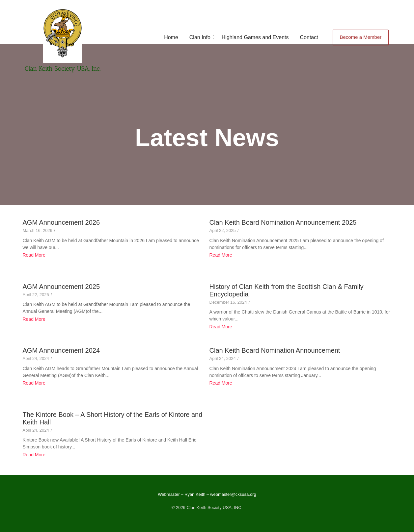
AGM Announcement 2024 (61, 350)
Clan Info (201, 37)
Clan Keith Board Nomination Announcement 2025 (283, 222)
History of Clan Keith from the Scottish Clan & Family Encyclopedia (287, 290)
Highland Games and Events (255, 37)
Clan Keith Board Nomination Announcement (275, 350)
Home (171, 37)
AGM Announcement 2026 (61, 222)
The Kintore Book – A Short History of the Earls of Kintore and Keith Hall (113, 418)
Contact (309, 37)
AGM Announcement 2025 (61, 287)
